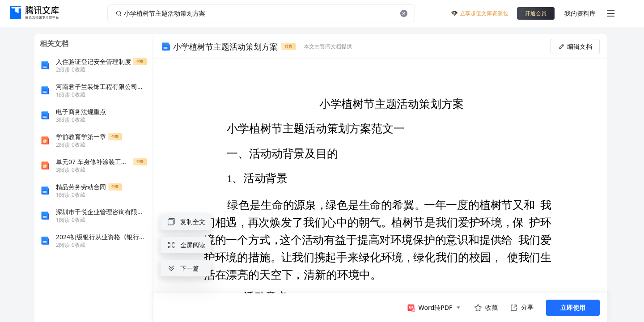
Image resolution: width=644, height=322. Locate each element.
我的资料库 (580, 13)
